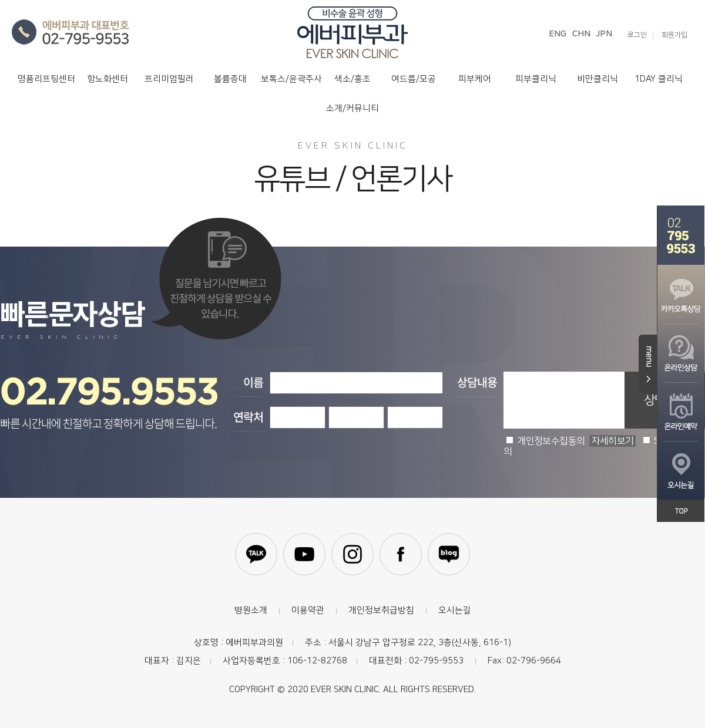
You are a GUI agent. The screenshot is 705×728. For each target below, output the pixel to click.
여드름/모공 (414, 79)
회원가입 (674, 35)
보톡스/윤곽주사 (291, 79)
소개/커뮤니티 (352, 108)
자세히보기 (613, 441)
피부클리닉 (536, 79)
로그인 (637, 35)
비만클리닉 (597, 79)
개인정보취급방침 (381, 610)
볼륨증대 (230, 79)
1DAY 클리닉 (659, 79)
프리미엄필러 (169, 79)
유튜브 (304, 554)
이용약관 (308, 610)
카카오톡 (256, 554)
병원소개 (251, 610)
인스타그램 (352, 554)
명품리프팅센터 (46, 79)
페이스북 (401, 554)
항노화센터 (108, 79)
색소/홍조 (352, 79)
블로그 (449, 554)
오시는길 (455, 610)
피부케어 (475, 79)
